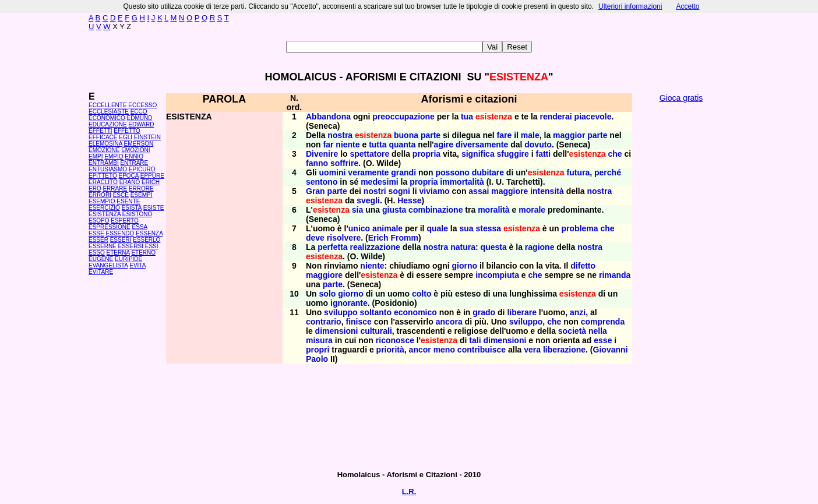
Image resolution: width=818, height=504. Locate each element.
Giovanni (611, 350)
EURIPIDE (128, 259)
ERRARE (115, 188)
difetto (583, 266)
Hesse (409, 200)
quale (437, 228)
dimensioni (337, 331)
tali (475, 340)
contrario (324, 322)
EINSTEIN (147, 137)
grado (484, 312)
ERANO (130, 182)
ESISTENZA (105, 214)
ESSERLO (147, 240)
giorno (464, 266)
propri (318, 350)
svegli (368, 200)
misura (319, 340)
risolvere (344, 238)
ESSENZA (149, 233)
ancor (420, 350)
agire (444, 144)
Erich (378, 238)
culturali (376, 331)
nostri (375, 191)
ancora (449, 322)
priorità (390, 350)
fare (505, 135)
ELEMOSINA (105, 144)
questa (494, 247)
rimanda (615, 275)
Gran (315, 191)
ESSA (139, 227)
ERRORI (100, 195)
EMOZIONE (104, 150)
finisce (358, 322)
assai (479, 191)
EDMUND (140, 118)
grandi (403, 172)
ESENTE (128, 201)
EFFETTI (101, 131)
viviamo (435, 191)
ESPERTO (124, 221)
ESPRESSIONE (110, 227)
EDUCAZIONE (108, 124)
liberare (522, 312)
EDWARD (141, 124)
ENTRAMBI (104, 163)
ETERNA (118, 253)
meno (444, 350)
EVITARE (101, 272)
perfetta (332, 247)
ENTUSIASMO (108, 169)
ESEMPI (142, 195)
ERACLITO (103, 182)
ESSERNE (103, 246)
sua (466, 228)
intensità (547, 191)
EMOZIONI (135, 150)
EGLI (126, 137)
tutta (378, 144)
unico (359, 228)
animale (387, 228)
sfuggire (513, 154)
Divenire (322, 154)
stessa (488, 228)
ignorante (349, 303)
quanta (402, 144)
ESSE (96, 233)
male (530, 135)
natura (463, 247)
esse (603, 340)
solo (328, 294)
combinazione (436, 210)
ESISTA (132, 208)
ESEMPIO (102, 201)
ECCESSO (142, 105)
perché (608, 172)
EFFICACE (103, 137)
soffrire (344, 163)
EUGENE (101, 259)
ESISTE (154, 208)
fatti (543, 154)
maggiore (510, 191)
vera (532, 350)
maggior (569, 135)
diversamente (482, 144)
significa (478, 154)
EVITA (137, 265)
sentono (322, 182)
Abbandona (328, 117)
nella (598, 331)
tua (467, 117)
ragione (540, 247)
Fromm (405, 238)
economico (415, 312)
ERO (95, 188)
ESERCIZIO (104, 208)
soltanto (376, 312)
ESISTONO (137, 214)
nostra (340, 135)
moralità (493, 210)
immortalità (462, 182)
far (329, 144)
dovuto (538, 144)
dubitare (488, 172)
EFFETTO (127, 131)
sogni (399, 191)
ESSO (97, 253)
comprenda (603, 322)
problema (580, 228)
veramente (368, 172)
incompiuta (497, 275)
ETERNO (143, 253)
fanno (317, 163)
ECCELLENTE (108, 105)
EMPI (96, 156)
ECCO (139, 112)
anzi (578, 312)
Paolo (317, 359)
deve (315, 238)
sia (357, 210)
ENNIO (134, 156)
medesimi (380, 182)
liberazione (564, 350)
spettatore (369, 154)
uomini (333, 172)
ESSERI (121, 240)
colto (422, 294)
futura (579, 172)
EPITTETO (103, 176)
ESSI (152, 246)
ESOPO (99, 221)
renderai (556, 117)
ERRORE (141, 188)
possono (453, 172)
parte (431, 135)
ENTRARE (134, 163)
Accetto (687, 6)
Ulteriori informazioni (630, 6)
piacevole (593, 117)
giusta (394, 210)
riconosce (395, 340)
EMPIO (114, 156)
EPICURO (142, 169)
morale (532, 210)
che (615, 154)
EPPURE (152, 176)
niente (348, 144)
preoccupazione (403, 117)
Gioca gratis (681, 98)
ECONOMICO (107, 118)
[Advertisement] (681, 286)
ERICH (151, 182)
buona (406, 135)
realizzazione (375, 247)
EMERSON (139, 144)
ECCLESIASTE (109, 112)
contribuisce (482, 350)
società (572, 331)
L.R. (409, 491)
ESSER (98, 240)
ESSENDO (120, 233)
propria (426, 154)
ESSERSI (131, 246)
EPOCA (129, 176)
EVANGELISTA (108, 265)
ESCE (121, 195)
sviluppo (341, 312)
